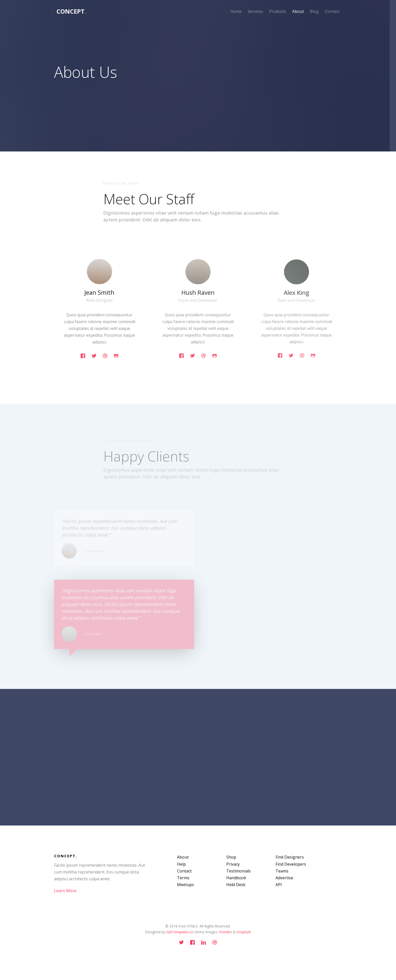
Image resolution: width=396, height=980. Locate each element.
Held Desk (236, 885)
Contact (332, 11)
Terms (183, 878)
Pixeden (226, 932)
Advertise (284, 878)
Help (181, 864)
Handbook (236, 878)
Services (255, 11)
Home (236, 11)
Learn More (65, 891)
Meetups (185, 885)
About (298, 11)
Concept (71, 11)
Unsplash (244, 932)
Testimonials (239, 871)
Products (278, 11)
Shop (231, 857)
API (279, 885)
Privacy (233, 864)
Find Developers (291, 864)
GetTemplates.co (180, 932)
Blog (314, 11)
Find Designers (290, 857)
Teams (282, 871)
